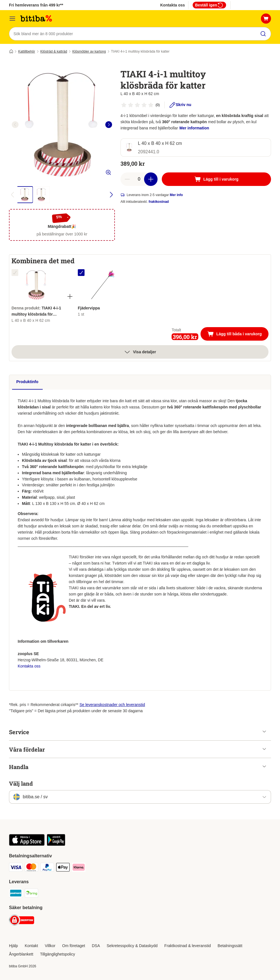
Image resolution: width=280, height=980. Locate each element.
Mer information (194, 128)
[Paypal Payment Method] (47, 868)
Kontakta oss (172, 5)
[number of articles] (139, 179)
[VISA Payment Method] (16, 868)
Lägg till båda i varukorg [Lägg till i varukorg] (238, 334)
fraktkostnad (159, 202)
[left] (15, 125)
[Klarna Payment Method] (79, 868)
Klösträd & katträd (54, 51)
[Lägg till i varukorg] (216, 179)
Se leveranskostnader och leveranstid (112, 705)
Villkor (50, 946)
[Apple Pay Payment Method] (63, 868)
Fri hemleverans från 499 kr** (36, 5)
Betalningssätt (230, 946)
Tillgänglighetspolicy (57, 954)
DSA (96, 946)
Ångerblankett (21, 954)
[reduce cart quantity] (127, 179)
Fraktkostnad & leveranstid (188, 946)
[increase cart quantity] (151, 179)
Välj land (21, 783)
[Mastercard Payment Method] (31, 868)
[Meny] (12, 19)
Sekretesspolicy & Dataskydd (132, 946)
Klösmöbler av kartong (89, 51)
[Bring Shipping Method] (31, 894)
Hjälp (13, 946)
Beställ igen (209, 5)
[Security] (22, 921)
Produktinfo (27, 382)
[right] (109, 125)
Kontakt (31, 946)
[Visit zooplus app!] (27, 844)
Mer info (177, 195)
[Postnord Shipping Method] (16, 894)
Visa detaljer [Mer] (140, 352)
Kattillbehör (27, 51)
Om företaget (74, 946)
